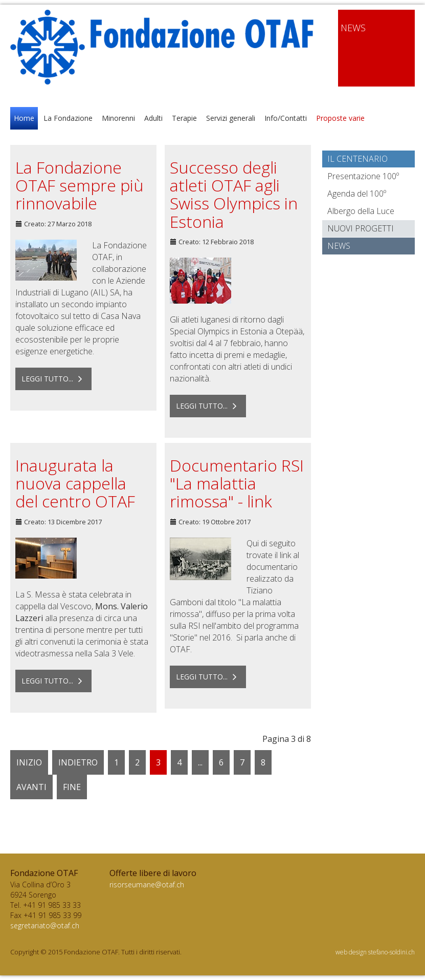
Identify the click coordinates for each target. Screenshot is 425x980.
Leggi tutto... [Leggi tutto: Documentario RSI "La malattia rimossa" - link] (208, 677)
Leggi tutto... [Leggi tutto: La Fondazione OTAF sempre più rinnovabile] (53, 379)
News (339, 246)
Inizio (29, 762)
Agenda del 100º (357, 194)
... (200, 762)
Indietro (78, 762)
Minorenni (118, 118)
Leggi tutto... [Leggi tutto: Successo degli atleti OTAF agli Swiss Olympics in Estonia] (208, 406)
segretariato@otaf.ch (45, 925)
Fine (72, 787)
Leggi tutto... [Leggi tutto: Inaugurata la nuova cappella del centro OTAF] (53, 681)
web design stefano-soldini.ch (375, 952)
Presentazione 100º (363, 176)
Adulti (153, 118)
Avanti (31, 787)
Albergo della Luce (361, 211)
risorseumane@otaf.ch (147, 885)
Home (24, 118)
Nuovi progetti (361, 228)
